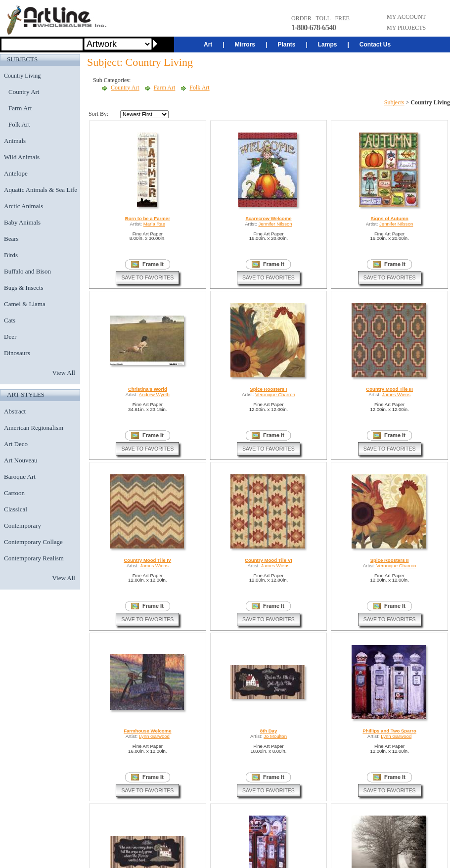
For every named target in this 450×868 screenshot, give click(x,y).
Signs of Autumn (389, 218)
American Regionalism (34, 428)
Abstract (15, 411)
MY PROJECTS (406, 28)
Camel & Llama (25, 304)
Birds (11, 255)
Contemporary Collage (33, 542)
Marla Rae (154, 224)
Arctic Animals (23, 206)
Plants (286, 45)
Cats (10, 320)
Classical (16, 509)
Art (208, 45)
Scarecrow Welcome (268, 218)
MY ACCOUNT (406, 17)
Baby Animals (22, 222)
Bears (11, 239)
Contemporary (22, 525)
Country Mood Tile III (389, 389)
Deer (10, 337)
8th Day (269, 731)
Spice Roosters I (268, 389)
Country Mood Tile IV (147, 560)
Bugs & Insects (23, 288)
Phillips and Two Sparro (389, 731)
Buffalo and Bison (27, 271)
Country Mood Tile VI (269, 560)
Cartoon (14, 493)
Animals (15, 141)
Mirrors (245, 45)
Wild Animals (22, 157)
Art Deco (16, 444)
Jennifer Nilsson (275, 224)
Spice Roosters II (390, 560)
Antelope (16, 173)
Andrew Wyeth (154, 394)
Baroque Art (20, 477)
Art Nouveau (21, 460)
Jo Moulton (275, 736)
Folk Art (19, 124)
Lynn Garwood (154, 736)
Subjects (394, 102)
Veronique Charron (275, 394)
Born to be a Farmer (148, 218)
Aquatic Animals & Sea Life (41, 190)
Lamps (328, 45)
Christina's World (148, 389)
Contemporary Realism (34, 558)
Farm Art (20, 108)
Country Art (24, 92)
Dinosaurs (17, 353)
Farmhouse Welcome (147, 731)
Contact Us (375, 45)
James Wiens (396, 394)
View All (64, 373)
